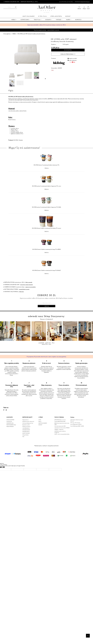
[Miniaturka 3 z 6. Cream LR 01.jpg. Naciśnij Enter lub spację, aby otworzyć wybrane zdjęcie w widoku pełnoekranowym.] (28, 75)
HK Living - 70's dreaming (75, 423)
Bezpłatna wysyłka (26, 425)
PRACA (40, 421)
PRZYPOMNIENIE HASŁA (11, 425)
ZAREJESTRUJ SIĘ (10, 423)
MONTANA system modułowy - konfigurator (60, 432)
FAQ (23, 437)
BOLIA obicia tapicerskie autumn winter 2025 (62, 424)
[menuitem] (14, 20)
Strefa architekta (56, 16)
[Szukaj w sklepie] (9, 7)
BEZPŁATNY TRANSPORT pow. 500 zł (29, 2)
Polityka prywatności (26, 426)
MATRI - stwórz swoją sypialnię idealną (62, 434)
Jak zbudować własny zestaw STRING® (62, 428)
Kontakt (68, 16)
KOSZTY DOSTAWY (26, 433)
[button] (45, 79)
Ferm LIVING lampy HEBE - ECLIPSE (77, 426)
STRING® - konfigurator (59, 429)
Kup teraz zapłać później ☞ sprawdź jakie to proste (47, 30)
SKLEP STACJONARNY (43, 423)
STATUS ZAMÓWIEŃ (10, 420)
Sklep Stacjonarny (29, 16)
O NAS (40, 420)
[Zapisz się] (47, 306)
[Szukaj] (16, 7)
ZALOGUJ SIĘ (9, 421)
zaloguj (84, 9)
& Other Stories (43, 16)
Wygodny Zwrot (25, 420)
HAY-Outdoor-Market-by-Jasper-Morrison (77, 420)
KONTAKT (40, 425)
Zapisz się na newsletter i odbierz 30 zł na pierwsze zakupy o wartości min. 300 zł (47, 25)
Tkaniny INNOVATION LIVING (60, 421)
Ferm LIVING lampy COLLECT (76, 424)
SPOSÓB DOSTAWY (26, 430)
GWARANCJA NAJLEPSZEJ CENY (12, 2)
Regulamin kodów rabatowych (28, 421)
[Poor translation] (3, 467)
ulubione (79, 9)
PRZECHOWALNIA (10, 426)
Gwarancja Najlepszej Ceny (28, 423)
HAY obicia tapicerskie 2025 (60, 426)
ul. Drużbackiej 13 (49, 319)
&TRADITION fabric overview (60, 420)
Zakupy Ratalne (26, 435)
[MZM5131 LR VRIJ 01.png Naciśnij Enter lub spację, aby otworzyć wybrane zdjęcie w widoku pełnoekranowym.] (27, 54)
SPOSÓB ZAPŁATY (26, 432)
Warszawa (43, 319)
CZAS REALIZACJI (26, 428)
